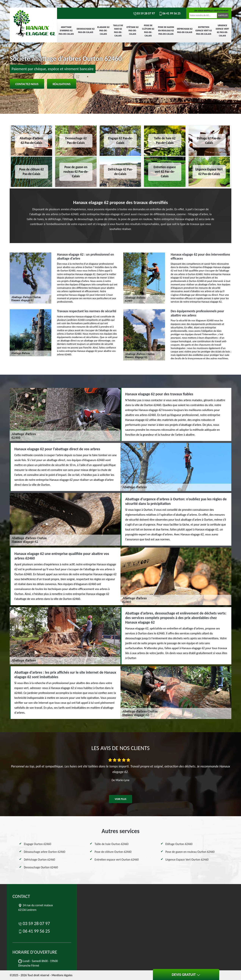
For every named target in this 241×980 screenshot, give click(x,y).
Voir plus (120, 799)
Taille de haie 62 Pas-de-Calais (118, 31)
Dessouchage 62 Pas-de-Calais (86, 31)
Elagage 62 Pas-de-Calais (103, 31)
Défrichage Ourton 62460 (39, 860)
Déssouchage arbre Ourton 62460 (45, 852)
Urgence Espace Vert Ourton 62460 (187, 860)
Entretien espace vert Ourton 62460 (117, 860)
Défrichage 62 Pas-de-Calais (185, 31)
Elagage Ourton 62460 (38, 844)
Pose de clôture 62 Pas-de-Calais (148, 31)
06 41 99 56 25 (170, 13)
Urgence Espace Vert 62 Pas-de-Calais (222, 31)
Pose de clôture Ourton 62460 (113, 852)
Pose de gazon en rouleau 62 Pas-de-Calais (166, 31)
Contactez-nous (27, 84)
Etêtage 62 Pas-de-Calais (133, 31)
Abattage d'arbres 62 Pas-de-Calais (66, 31)
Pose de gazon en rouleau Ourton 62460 (190, 852)
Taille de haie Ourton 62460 (112, 844)
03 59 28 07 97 (144, 13)
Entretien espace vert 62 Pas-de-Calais (204, 31)
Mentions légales (62, 975)
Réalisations (62, 84)
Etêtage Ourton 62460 (179, 844)
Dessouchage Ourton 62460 (41, 867)
